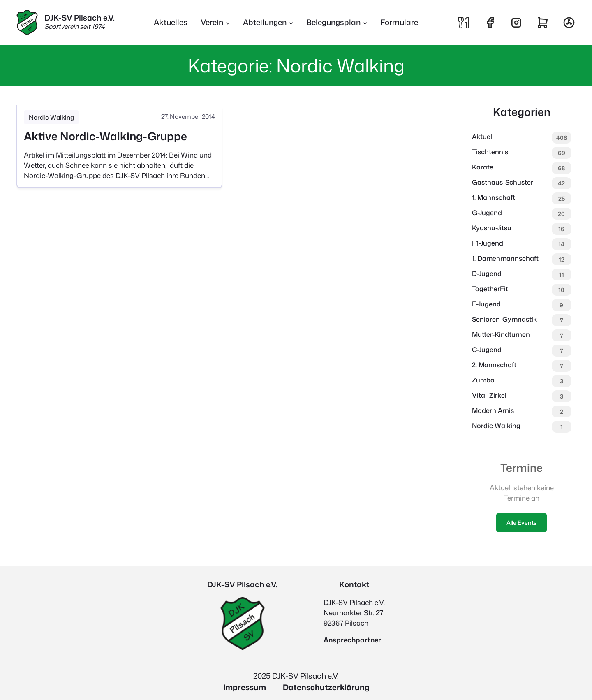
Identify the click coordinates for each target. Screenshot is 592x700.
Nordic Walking (51, 117)
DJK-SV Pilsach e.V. (80, 18)
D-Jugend (487, 274)
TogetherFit (490, 289)
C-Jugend (487, 350)
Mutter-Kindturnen (501, 334)
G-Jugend (487, 213)
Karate (483, 167)
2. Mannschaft (494, 365)
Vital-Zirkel (489, 395)
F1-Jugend (488, 243)
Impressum (245, 687)
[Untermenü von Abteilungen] (268, 23)
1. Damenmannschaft (505, 258)
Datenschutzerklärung (326, 687)
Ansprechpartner (352, 640)
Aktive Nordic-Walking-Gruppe (105, 136)
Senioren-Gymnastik (504, 319)
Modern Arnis (493, 410)
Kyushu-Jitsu (492, 228)
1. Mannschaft (494, 197)
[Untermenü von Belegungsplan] (337, 23)
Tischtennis (490, 152)
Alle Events (521, 523)
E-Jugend (486, 304)
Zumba (483, 380)
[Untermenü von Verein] (215, 23)
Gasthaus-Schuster (503, 182)
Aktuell (483, 137)
